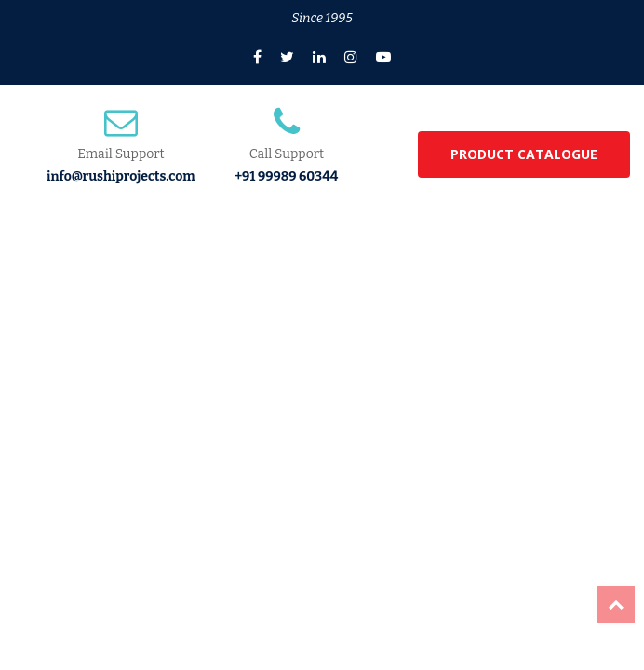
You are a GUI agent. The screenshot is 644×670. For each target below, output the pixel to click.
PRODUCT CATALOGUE (524, 154)
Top (616, 605)
